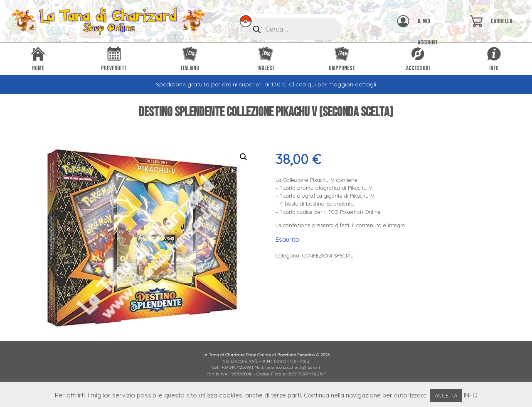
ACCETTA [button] (446, 395)
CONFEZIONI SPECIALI (328, 255)
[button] (244, 157)
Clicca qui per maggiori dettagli (332, 84)
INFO (471, 395)
